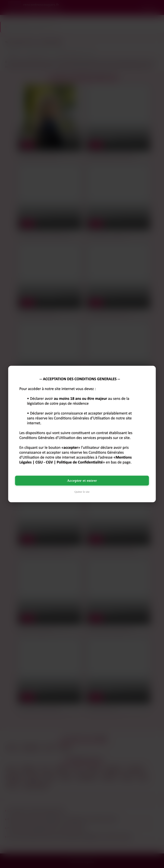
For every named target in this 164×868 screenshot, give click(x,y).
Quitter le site (82, 492)
